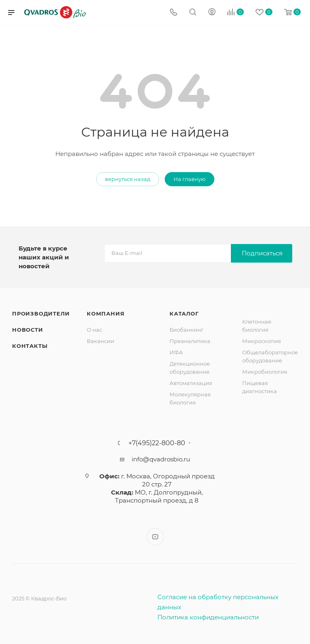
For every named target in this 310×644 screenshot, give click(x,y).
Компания (106, 314)
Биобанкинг (186, 330)
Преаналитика (190, 341)
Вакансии (101, 341)
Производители (41, 314)
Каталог (184, 314)
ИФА (176, 352)
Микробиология (265, 372)
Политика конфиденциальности (208, 617)
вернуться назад (128, 179)
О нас (94, 330)
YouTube (155, 537)
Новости (28, 330)
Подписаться (262, 253)
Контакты (30, 346)
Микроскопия (262, 341)
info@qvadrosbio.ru (161, 459)
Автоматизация (191, 383)
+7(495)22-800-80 (157, 443)
